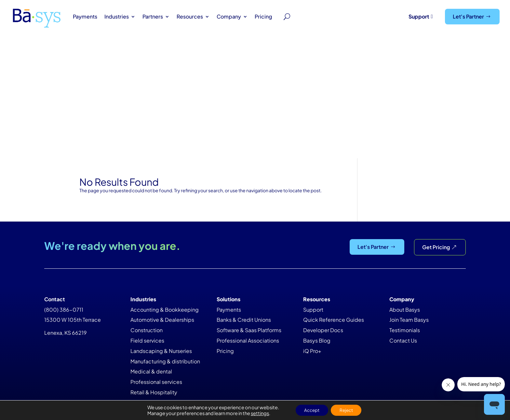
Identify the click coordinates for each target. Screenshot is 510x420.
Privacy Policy (334, 378)
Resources (190, 16)
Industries (117, 16)
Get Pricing (436, 125)
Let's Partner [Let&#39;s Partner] (468, 16)
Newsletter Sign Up (426, 322)
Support (419, 16)
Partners (153, 16)
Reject (348, 410)
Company (229, 16)
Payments (85, 16)
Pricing (263, 16)
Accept (311, 410)
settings (257, 413)
